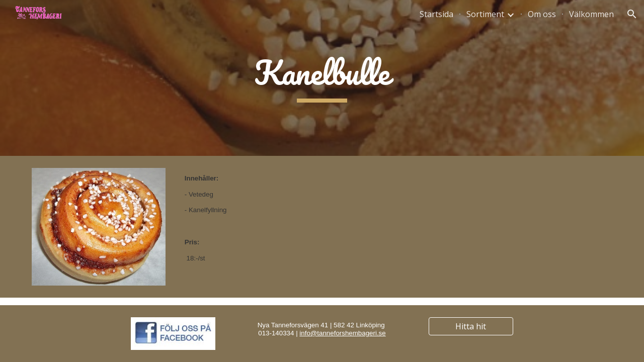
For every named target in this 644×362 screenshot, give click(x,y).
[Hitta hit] (471, 326)
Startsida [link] (436, 14)
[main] (322, 78)
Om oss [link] (542, 14)
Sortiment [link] (485, 14)
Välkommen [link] (591, 14)
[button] (632, 14)
